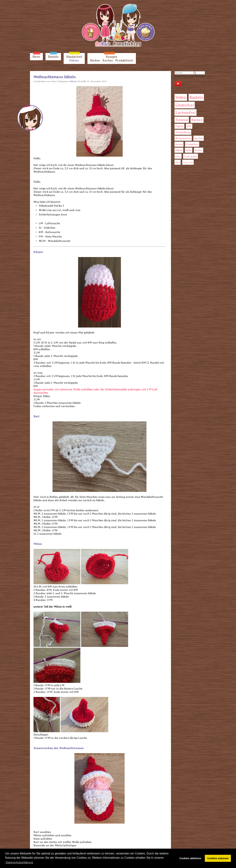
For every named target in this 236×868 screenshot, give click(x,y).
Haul (178, 162)
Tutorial (182, 120)
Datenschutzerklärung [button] (19, 862)
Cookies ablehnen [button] (190, 858)
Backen (95, 60)
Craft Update (191, 156)
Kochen (108, 60)
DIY (189, 126)
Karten (179, 144)
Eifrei (178, 156)
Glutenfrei (185, 105)
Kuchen (199, 138)
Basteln (53, 57)
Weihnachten (183, 138)
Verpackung (183, 132)
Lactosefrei (186, 112)
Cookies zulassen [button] (218, 858)
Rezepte (112, 57)
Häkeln (74, 60)
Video (181, 97)
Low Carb (188, 162)
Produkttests (124, 60)
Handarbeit (74, 57)
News (36, 57)
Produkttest (192, 144)
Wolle (189, 150)
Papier (179, 126)
